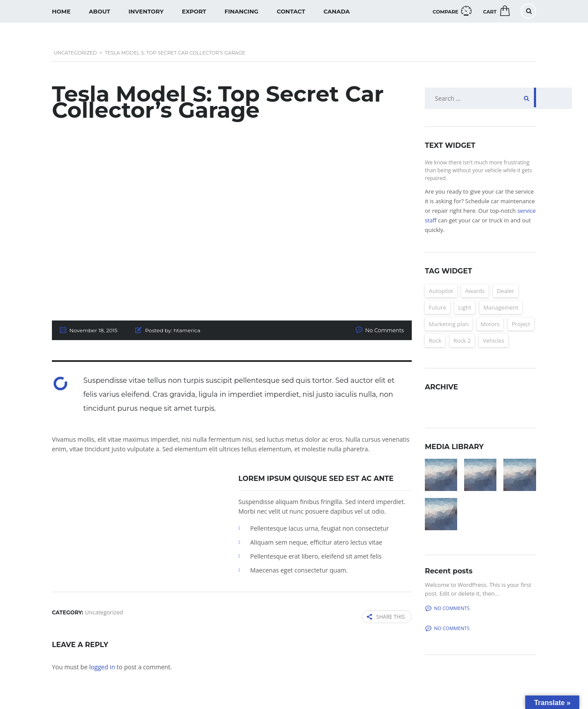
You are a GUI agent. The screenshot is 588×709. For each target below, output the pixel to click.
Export (194, 11)
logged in (102, 666)
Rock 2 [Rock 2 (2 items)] (462, 341)
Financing (242, 11)
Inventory (146, 11)
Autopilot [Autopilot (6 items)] (441, 291)
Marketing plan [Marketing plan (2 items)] (449, 324)
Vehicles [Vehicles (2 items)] (494, 341)
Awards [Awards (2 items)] (475, 291)
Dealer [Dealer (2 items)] (506, 291)
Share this (386, 617)
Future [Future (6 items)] (438, 307)
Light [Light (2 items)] (465, 307)
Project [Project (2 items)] (521, 324)
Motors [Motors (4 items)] (490, 324)
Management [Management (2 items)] (501, 307)
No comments (447, 608)
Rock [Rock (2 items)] (435, 341)
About (100, 11)
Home (61, 11)
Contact (291, 11)
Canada (337, 11)
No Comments (385, 330)
